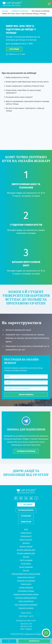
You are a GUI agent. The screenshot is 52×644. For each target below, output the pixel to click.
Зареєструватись (26, 395)
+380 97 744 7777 (26, 624)
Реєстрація (14, 49)
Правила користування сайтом (26, 594)
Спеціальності (26, 536)
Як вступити (26, 564)
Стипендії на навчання (26, 581)
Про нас (26, 570)
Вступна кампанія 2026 (26, 550)
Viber (22, 629)
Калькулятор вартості (26, 577)
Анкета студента (26, 546)
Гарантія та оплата (26, 608)
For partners (26, 516)
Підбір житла (26, 584)
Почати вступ (34, 641)
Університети (26, 533)
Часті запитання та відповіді (26, 605)
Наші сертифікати (26, 601)
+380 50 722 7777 (26, 626)
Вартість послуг (26, 540)
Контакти (26, 543)
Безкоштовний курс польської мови (26, 574)
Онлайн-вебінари (26, 588)
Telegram (28, 629)
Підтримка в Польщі (26, 591)
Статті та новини (26, 560)
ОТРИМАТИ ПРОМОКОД (26, 451)
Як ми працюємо (26, 567)
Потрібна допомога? (26, 510)
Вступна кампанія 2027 (26, 553)
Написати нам (26, 522)
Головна (5, 11)
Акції (26, 529)
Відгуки (26, 557)
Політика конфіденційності (26, 598)
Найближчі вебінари (20, 11)
